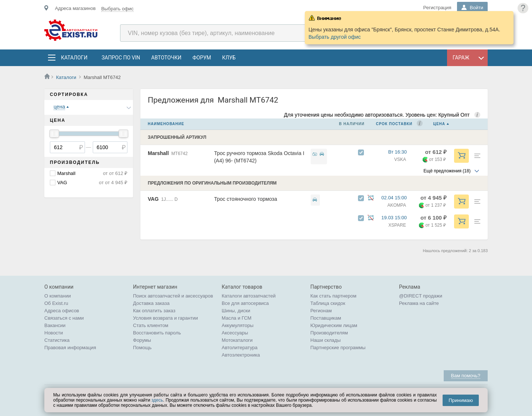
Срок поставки (394, 124)
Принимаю (461, 400)
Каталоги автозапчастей (249, 296)
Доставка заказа (151, 303)
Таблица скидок (328, 303)
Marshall (66, 173)
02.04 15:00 (397, 198)
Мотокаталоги (237, 340)
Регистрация (437, 8)
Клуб (229, 58)
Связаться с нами (64, 318)
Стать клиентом (151, 325)
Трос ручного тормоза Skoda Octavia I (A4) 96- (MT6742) (259, 157)
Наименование (166, 124)
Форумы (142, 340)
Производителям (329, 333)
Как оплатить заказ (154, 311)
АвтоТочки (166, 58)
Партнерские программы (338, 348)
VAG (62, 183)
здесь (157, 400)
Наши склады (325, 340)
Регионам (321, 311)
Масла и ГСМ (237, 318)
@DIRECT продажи (421, 296)
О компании (58, 296)
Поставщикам (326, 318)
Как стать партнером (333, 296)
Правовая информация (70, 348)
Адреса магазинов (75, 8)
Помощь (142, 348)
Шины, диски (236, 311)
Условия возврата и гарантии (166, 318)
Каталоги (74, 58)
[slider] (54, 134)
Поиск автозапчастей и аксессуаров (173, 296)
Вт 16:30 (401, 152)
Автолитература (240, 348)
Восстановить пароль (157, 333)
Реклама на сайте (419, 303)
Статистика (57, 340)
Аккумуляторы (238, 325)
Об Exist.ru (56, 303)
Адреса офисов (62, 311)
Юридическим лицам (334, 325)
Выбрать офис (117, 9)
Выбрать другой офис (335, 37)
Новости (54, 333)
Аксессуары (235, 333)
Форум (202, 58)
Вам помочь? (466, 376)
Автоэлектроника (241, 355)
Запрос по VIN (121, 58)
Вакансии (55, 325)
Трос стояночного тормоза (245, 199)
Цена (439, 124)
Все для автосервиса (245, 303)
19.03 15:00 (397, 218)
